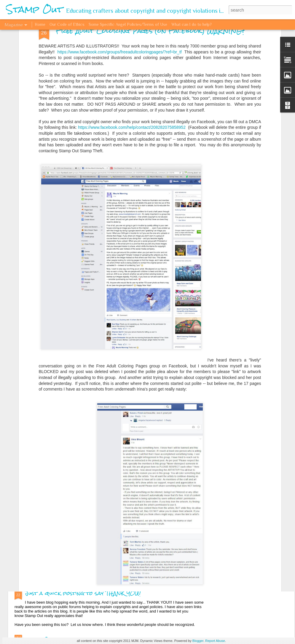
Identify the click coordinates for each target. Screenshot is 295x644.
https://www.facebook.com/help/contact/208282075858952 (131, 53)
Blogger (198, 641)
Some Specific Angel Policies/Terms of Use (128, 24)
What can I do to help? (192, 24)
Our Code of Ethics (67, 24)
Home (40, 24)
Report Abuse (215, 641)
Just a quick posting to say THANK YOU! (83, 593)
